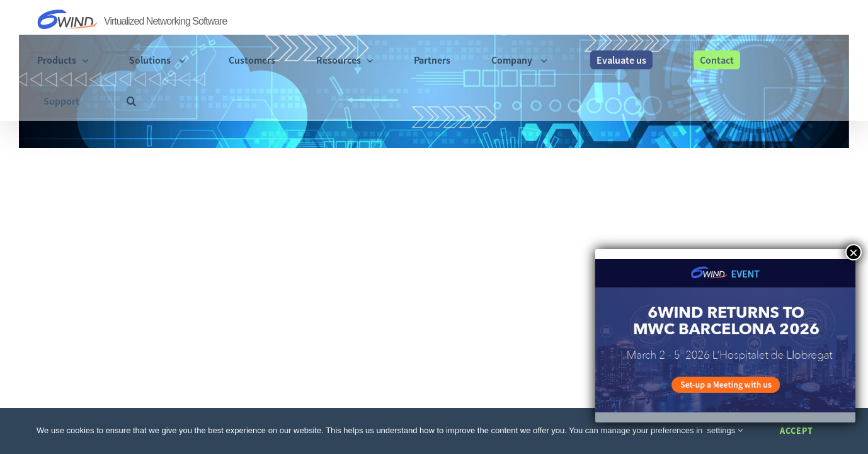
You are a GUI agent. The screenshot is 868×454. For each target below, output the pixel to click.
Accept (797, 431)
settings (725, 430)
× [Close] (854, 252)
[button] (826, 20)
